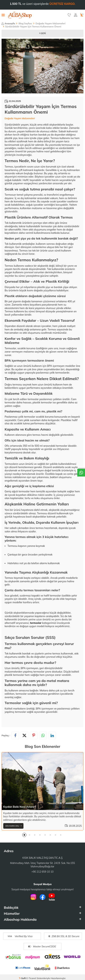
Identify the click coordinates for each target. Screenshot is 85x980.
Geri (43, 33)
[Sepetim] (82, 15)
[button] (24, 835)
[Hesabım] (76, 15)
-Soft (23, 978)
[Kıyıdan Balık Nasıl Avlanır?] (42, 781)
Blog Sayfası (25, 23)
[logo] (20, 15)
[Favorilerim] (69, 15)
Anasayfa (8, 23)
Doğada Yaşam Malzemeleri (50, 23)
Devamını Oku (13, 826)
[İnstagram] (33, 897)
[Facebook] (42, 897)
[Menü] (3, 15)
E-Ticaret (31, 978)
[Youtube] (52, 897)
